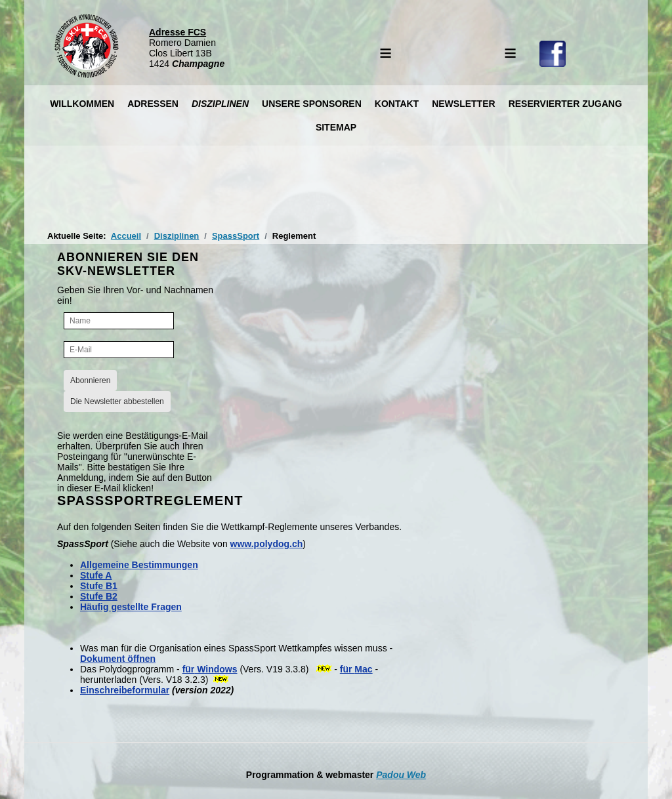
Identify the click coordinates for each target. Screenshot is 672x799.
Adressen (153, 104)
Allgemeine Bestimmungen (139, 565)
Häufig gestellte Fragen (131, 607)
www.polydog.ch (267, 544)
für (189, 669)
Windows (216, 669)
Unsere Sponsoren (312, 104)
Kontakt (397, 104)
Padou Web (401, 775)
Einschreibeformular (125, 690)
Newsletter (463, 104)
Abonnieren (90, 380)
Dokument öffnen (118, 659)
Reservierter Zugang (565, 104)
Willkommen (82, 104)
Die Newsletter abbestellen (117, 401)
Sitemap (336, 127)
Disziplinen (220, 104)
